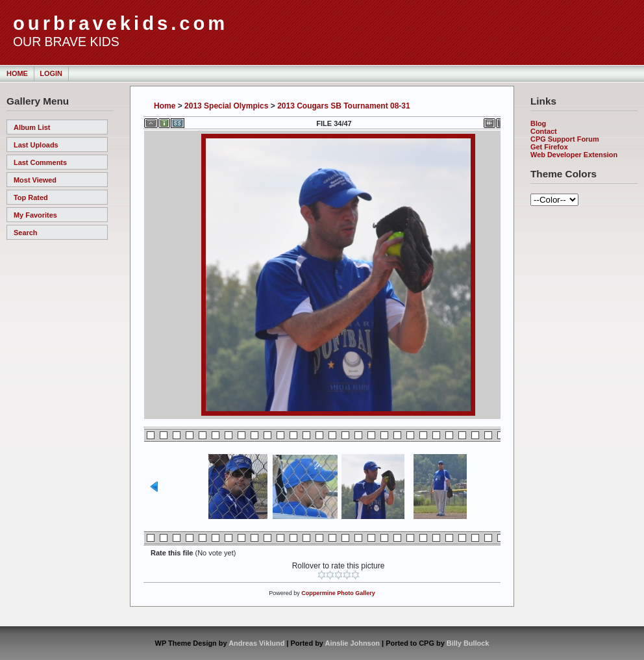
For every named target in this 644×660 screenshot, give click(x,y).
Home (17, 73)
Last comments (40, 162)
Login (51, 73)
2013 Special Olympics (226, 106)
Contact (544, 131)
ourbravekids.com (120, 23)
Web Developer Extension (574, 155)
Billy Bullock (468, 643)
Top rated (31, 197)
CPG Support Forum (565, 139)
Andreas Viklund (256, 643)
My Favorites (35, 215)
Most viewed (35, 180)
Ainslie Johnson (353, 643)
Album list (32, 127)
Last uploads (36, 145)
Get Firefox (549, 147)
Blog (538, 123)
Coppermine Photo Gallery (338, 593)
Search (25, 233)
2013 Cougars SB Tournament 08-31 (344, 106)
